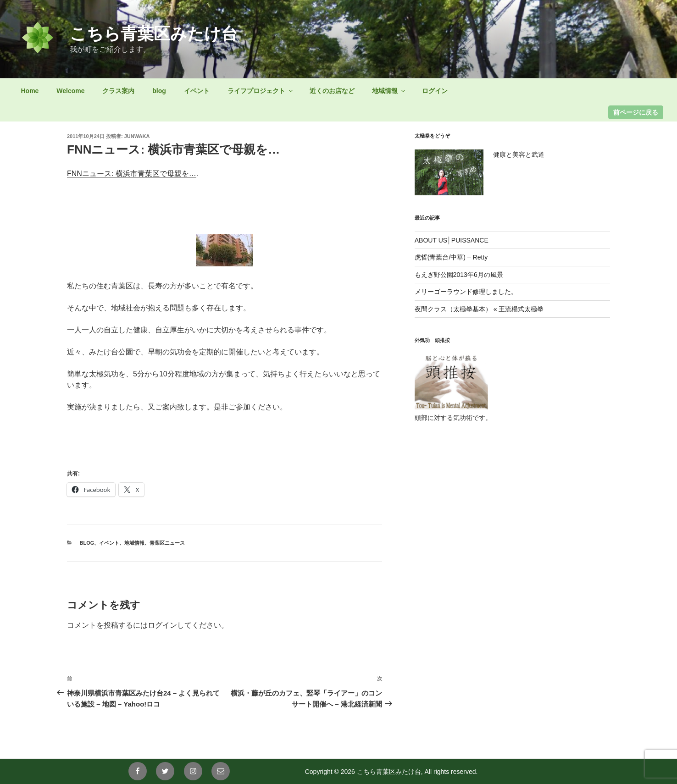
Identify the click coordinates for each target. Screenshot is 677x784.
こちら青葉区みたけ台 (154, 34)
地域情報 (389, 91)
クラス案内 (118, 91)
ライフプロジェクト (261, 91)
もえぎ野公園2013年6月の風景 (459, 275)
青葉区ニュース (167, 543)
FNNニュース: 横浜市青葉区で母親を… (132, 174)
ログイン (435, 91)
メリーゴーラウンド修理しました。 (466, 292)
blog (159, 91)
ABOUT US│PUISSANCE (452, 240)
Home (30, 91)
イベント (197, 91)
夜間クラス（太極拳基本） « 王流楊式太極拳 (479, 309)
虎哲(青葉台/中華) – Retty (451, 257)
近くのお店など (332, 91)
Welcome (70, 91)
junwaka (137, 136)
